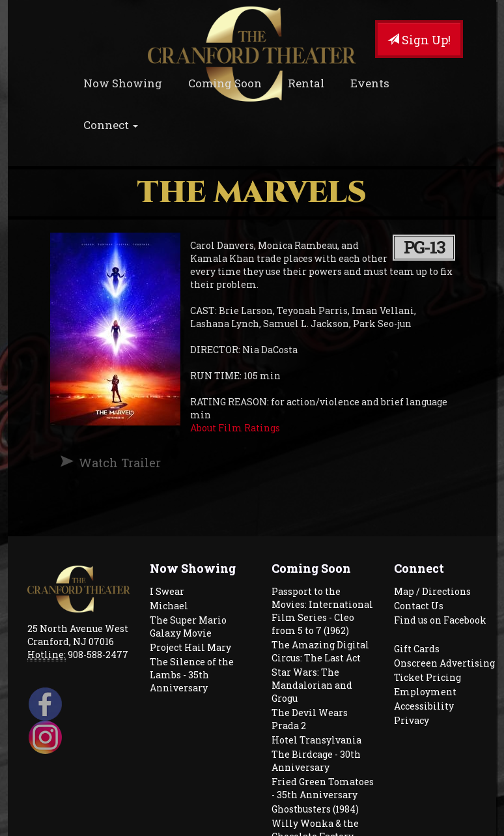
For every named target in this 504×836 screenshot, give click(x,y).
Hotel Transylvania (316, 740)
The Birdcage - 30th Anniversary (316, 761)
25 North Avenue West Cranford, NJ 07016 (78, 635)
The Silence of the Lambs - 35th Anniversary (192, 675)
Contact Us (419, 606)
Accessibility (424, 706)
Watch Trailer (120, 463)
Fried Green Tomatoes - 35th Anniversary (323, 788)
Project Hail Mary (190, 647)
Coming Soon (225, 83)
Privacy (412, 720)
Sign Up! (419, 40)
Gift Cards (417, 649)
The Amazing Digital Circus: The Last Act (320, 651)
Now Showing (123, 83)
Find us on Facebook (440, 620)
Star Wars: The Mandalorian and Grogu (312, 685)
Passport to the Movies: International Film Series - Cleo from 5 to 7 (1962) (322, 611)
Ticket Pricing (427, 677)
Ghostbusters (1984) (315, 809)
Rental (306, 83)
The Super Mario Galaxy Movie (188, 627)
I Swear (167, 591)
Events (370, 83)
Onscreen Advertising (444, 663)
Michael (169, 606)
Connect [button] (111, 125)
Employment (425, 692)
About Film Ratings (235, 428)
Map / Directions (432, 591)
